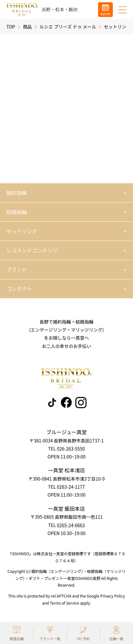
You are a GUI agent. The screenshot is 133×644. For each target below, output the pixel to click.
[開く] (66, 193)
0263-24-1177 (71, 487)
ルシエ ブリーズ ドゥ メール (68, 27)
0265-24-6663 (71, 525)
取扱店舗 (17, 639)
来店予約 (105, 14)
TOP (11, 27)
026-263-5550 (71, 449)
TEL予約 (83, 639)
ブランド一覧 (50, 639)
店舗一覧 (116, 639)
